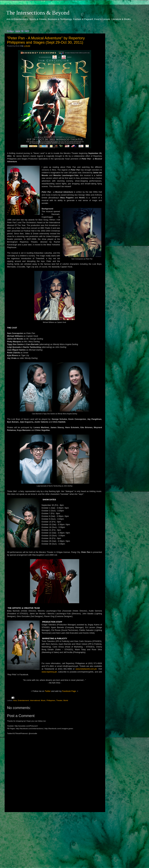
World (66, 700)
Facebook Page (69, 691)
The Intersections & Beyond (38, 13)
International (35, 700)
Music (43, 700)
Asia (15, 700)
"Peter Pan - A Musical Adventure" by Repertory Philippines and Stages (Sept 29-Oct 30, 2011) (46, 40)
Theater (59, 700)
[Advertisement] (55, 837)
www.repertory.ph (49, 672)
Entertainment (23, 700)
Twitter (48, 691)
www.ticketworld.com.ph (86, 669)
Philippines (51, 700)
